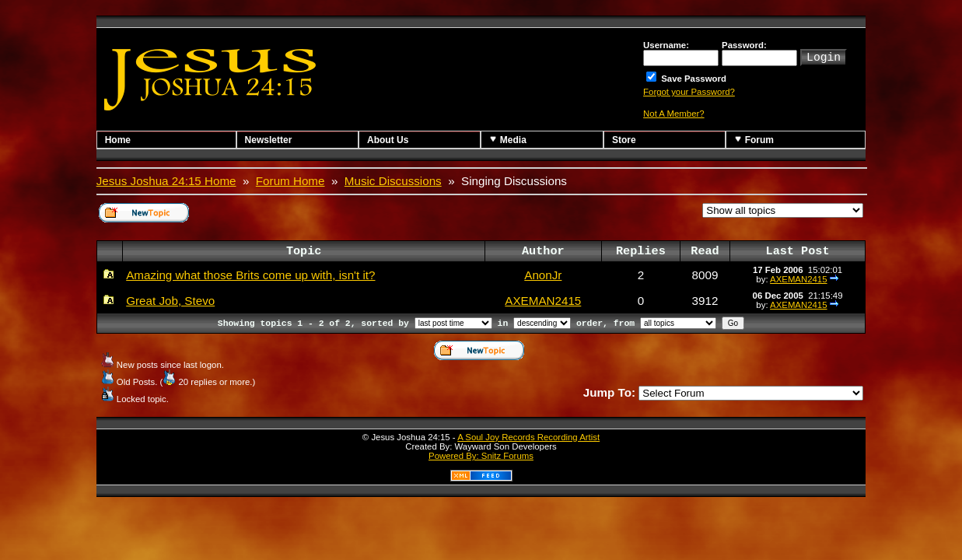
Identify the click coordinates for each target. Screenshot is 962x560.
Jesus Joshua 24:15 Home (166, 181)
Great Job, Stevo (170, 301)
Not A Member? (674, 114)
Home (118, 140)
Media (507, 140)
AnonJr (543, 275)
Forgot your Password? (689, 92)
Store (624, 140)
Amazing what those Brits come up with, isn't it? (250, 275)
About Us (388, 140)
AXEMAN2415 (798, 279)
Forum (754, 140)
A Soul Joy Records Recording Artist (528, 437)
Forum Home (290, 181)
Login (824, 56)
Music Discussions (393, 181)
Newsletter (269, 140)
